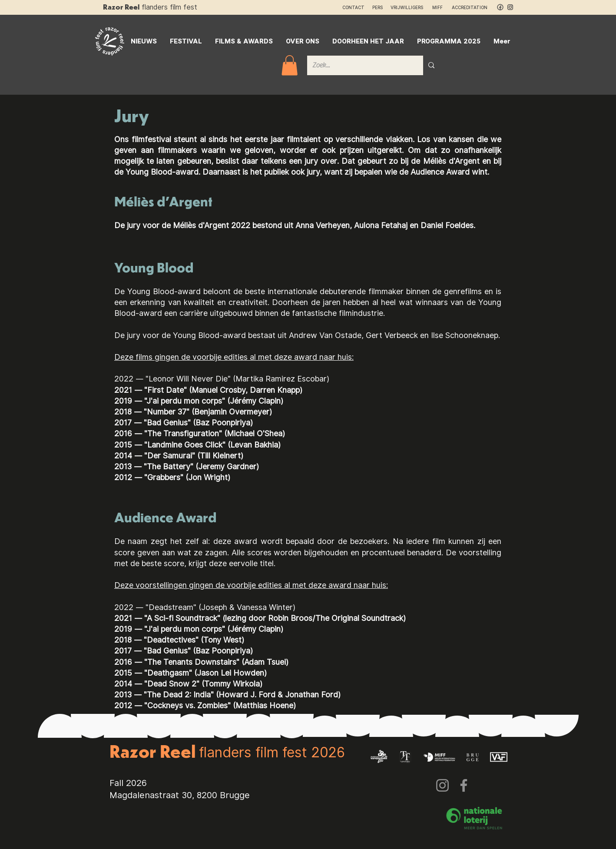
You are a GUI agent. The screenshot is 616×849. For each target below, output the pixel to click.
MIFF (441, 7)
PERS (378, 7)
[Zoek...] (359, 65)
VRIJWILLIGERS (407, 7)
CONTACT (353, 7)
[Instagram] (442, 785)
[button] (290, 65)
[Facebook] (464, 785)
